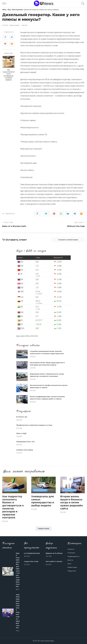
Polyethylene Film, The (25, 442)
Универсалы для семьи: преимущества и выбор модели (43, 501)
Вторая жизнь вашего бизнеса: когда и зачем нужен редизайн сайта (72, 502)
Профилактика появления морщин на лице (34, 425)
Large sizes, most (31, 561)
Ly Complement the (32, 553)
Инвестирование (11, 490)
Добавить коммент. (15, 25)
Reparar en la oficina (54, 553)
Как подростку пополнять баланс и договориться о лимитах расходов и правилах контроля (13, 507)
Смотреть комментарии (68, 240)
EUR (27, 336)
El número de (22, 417)
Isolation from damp (25, 450)
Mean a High (21, 433)
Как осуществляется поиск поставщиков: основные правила (9, 75)
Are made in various (54, 561)
